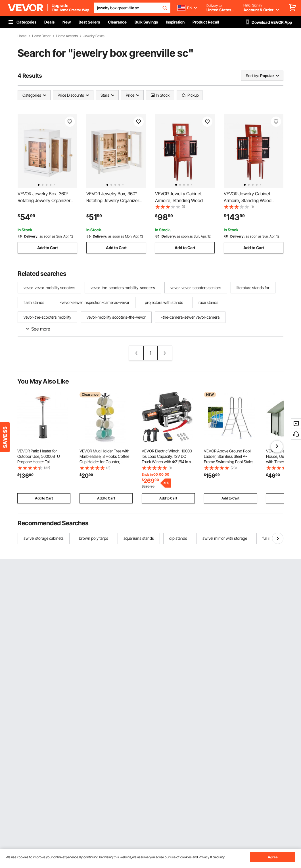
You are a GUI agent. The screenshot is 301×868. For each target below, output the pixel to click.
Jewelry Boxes (94, 36)
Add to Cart (48, 248)
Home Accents (67, 36)
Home (22, 36)
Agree (273, 857)
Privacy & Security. (212, 857)
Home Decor (41, 36)
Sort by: (252, 76)
